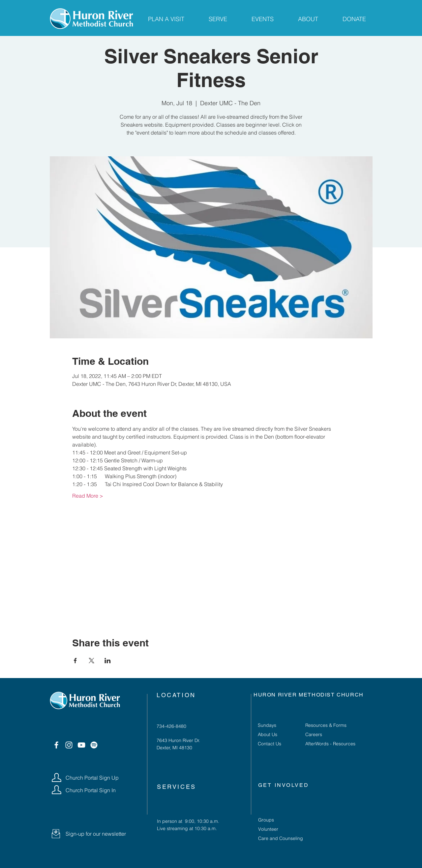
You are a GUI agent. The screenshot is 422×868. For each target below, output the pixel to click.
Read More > (88, 496)
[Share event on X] (91, 661)
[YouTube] (81, 745)
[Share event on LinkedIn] (108, 661)
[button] (56, 834)
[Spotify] (94, 745)
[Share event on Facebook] (75, 661)
